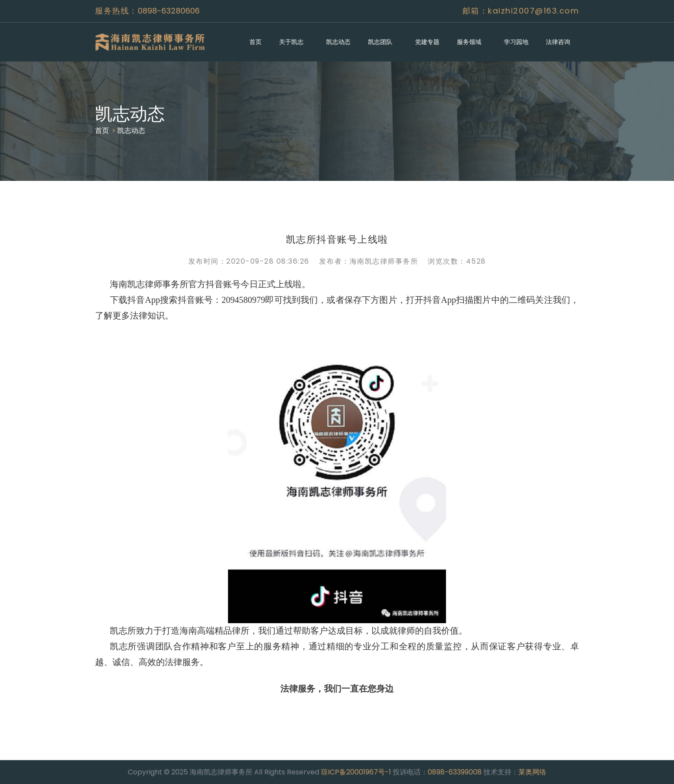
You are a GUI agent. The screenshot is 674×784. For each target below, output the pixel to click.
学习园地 (516, 42)
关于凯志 (291, 42)
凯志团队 (380, 42)
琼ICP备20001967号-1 (356, 772)
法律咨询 (558, 42)
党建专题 (427, 42)
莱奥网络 (532, 772)
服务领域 (469, 42)
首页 (255, 42)
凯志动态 (338, 42)
